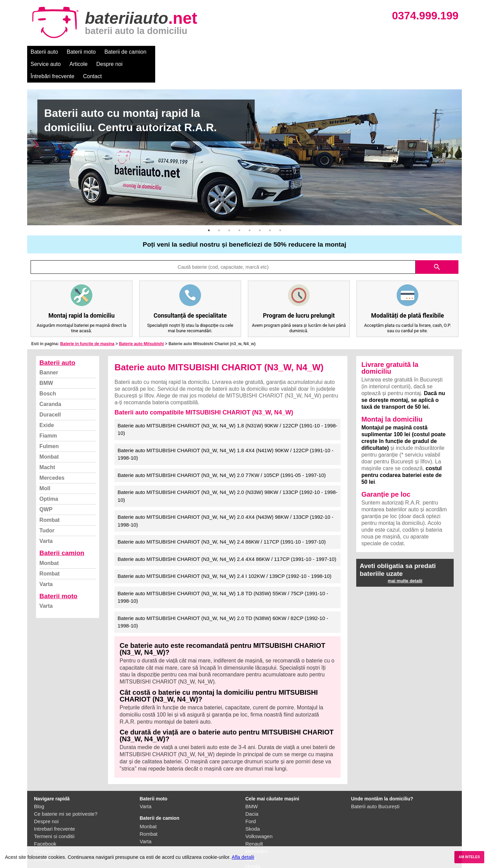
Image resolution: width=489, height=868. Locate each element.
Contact (316, 52)
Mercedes (52, 453)
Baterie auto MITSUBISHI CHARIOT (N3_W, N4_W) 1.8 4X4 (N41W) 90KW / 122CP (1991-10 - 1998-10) (225, 430)
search (437, 243)
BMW (46, 359)
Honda (253, 842)
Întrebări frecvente (276, 52)
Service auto (170, 52)
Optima (49, 474)
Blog (39, 782)
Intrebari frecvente (55, 804)
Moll (45, 464)
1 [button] (209, 206)
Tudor (47, 506)
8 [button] (280, 206)
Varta (46, 517)
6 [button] (260, 206)
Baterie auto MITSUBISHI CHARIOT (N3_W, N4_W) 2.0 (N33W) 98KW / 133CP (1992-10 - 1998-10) (227, 472)
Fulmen (49, 422)
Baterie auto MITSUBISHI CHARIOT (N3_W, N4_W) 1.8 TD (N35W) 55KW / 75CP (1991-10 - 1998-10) (223, 573)
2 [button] (219, 206)
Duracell (50, 390)
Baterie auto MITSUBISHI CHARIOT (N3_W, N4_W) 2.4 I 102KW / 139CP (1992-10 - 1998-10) (224, 552)
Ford (251, 797)
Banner (49, 348)
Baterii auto (44, 52)
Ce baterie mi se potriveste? (66, 789)
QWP (46, 485)
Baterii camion (62, 528)
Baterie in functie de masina (87, 319)
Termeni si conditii (54, 812)
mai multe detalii (405, 556)
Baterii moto (81, 52)
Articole (203, 52)
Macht (47, 443)
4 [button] (239, 206)
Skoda (253, 804)
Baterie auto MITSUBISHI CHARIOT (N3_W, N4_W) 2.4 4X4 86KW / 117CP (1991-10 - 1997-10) (227, 535)
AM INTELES (469, 857)
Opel (251, 834)
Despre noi (234, 52)
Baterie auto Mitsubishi (141, 319)
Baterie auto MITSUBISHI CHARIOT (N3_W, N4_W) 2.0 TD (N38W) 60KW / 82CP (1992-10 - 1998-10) (223, 598)
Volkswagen (259, 812)
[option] (244, 133)
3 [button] (229, 206)
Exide (47, 401)
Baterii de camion (125, 52)
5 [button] (250, 206)
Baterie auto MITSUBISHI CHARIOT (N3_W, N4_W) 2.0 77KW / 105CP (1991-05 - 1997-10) (222, 451)
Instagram (45, 827)
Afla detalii (243, 857)
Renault (254, 819)
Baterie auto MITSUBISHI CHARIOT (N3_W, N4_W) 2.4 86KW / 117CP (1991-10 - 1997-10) (222, 517)
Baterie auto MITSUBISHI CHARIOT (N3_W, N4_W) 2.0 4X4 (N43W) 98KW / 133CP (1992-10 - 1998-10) (225, 496)
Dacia (252, 789)
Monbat (49, 432)
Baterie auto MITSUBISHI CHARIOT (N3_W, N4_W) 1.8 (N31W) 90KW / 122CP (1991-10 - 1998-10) (227, 405)
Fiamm (48, 411)
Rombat (50, 495)
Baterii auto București (375, 782)
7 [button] (270, 206)
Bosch (48, 369)
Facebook (45, 819)
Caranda (50, 380)
